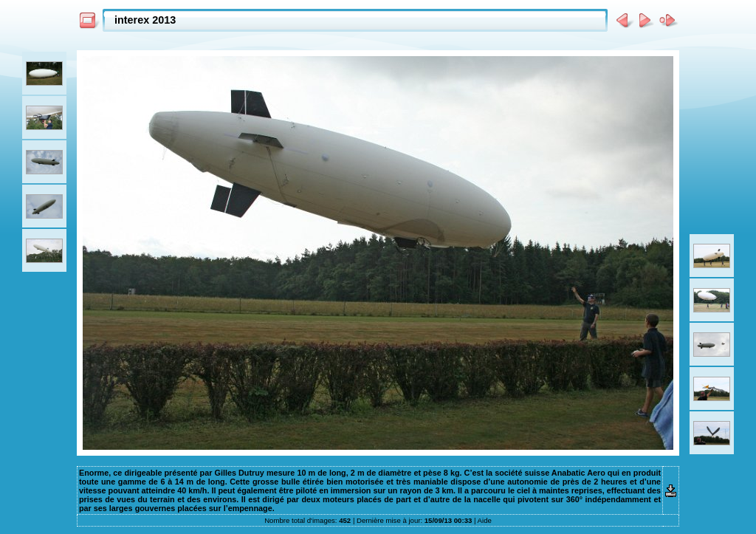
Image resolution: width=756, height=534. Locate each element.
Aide (485, 520)
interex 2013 (145, 20)
